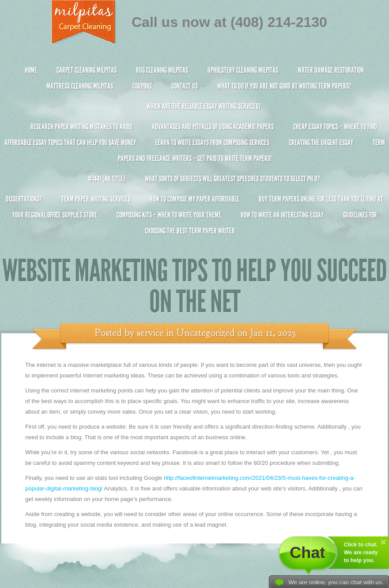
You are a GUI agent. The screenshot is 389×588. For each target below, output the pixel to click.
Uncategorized (206, 333)
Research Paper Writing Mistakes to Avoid (81, 127)
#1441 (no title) (106, 179)
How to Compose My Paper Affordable (194, 199)
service (150, 333)
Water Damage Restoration (331, 70)
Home (31, 70)
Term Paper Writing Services (96, 199)
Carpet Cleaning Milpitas (87, 70)
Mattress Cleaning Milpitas (80, 86)
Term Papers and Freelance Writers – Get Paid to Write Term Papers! (194, 154)
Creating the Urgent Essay (321, 143)
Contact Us (185, 86)
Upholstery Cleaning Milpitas (243, 70)
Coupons (142, 86)
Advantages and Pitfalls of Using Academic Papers (213, 127)
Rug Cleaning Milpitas (162, 70)
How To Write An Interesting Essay (282, 215)
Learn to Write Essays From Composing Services (212, 143)
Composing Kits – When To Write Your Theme (169, 215)
